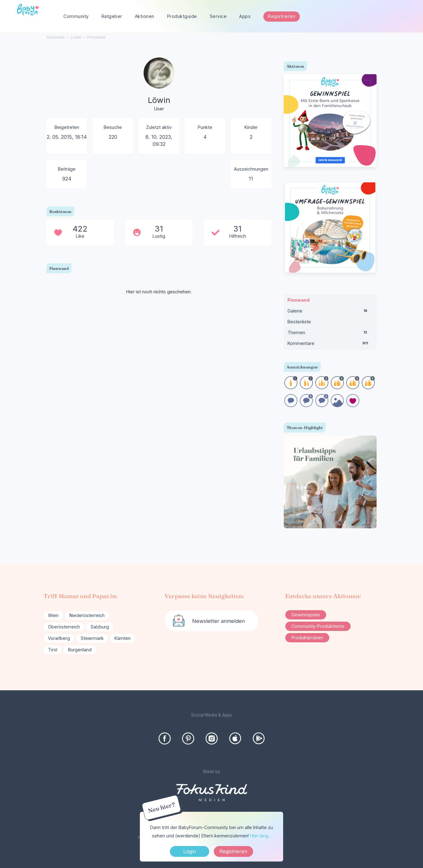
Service (218, 16)
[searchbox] (381, 17)
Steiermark (92, 638)
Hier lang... (261, 836)
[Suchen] (405, 17)
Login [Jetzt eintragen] (190, 851)
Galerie (330, 312)
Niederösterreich (87, 615)
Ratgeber (112, 16)
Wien (53, 615)
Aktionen (145, 16)
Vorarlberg (59, 638)
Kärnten (123, 638)
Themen (330, 334)
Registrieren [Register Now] (233, 851)
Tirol (53, 650)
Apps (245, 16)
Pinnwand (299, 300)
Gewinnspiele (306, 615)
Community (76, 16)
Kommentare (330, 345)
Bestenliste (299, 322)
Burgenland (80, 650)
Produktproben (307, 638)
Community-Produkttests (318, 626)
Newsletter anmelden (218, 621)
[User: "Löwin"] (159, 85)
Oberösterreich (64, 627)
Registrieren (282, 16)
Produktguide (182, 16)
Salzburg (100, 627)
